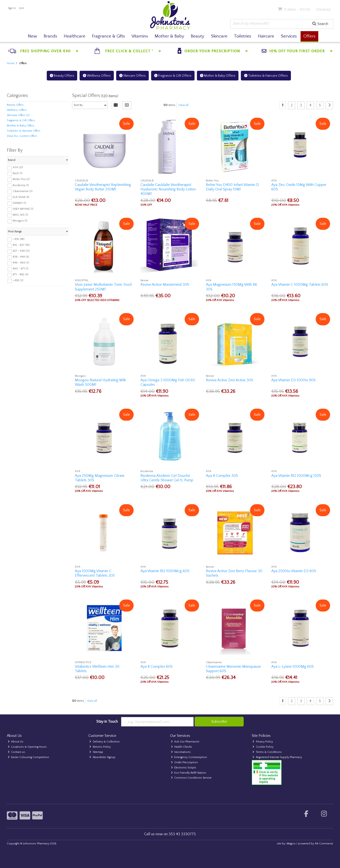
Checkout (323, 9)
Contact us (17, 752)
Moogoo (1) (20, 221)
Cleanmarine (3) (23, 191)
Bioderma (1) (21, 185)
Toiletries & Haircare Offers (266, 76)
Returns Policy (100, 747)
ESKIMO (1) (19, 203)
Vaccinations (181, 752)
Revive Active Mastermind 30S (165, 285)
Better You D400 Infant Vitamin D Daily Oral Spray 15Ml (232, 187)
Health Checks (182, 747)
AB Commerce (324, 844)
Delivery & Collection (104, 742)
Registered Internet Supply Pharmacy (277, 757)
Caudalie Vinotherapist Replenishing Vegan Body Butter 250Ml (103, 187)
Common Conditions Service (191, 778)
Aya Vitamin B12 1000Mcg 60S (165, 571)
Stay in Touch (107, 721)
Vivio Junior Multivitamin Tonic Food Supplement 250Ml (103, 287)
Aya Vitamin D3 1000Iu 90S (293, 380)
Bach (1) (18, 173)
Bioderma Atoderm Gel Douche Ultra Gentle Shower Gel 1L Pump (167, 478)
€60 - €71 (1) (21, 269)
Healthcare (74, 36)
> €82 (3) (18, 280)
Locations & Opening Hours (27, 747)
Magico (291, 844)
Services (289, 36)
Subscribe (219, 721)
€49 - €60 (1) (21, 263)
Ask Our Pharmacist (185, 742)
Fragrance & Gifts (108, 36)
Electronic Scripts (184, 768)
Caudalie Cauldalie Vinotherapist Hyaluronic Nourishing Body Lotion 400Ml (168, 189)
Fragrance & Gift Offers (173, 76)
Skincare (219, 36)
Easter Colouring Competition (29, 757)
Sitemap (96, 752)
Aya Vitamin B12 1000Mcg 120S (296, 476)
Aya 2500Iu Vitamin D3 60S (294, 571)
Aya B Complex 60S (157, 667)
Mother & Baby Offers (218, 76)
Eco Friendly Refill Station (189, 773)
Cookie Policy (263, 747)
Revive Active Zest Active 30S (229, 380)
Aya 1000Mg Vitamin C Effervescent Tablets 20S (95, 573)
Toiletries (243, 36)
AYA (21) (18, 167)
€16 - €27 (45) (21, 245)
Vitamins (140, 36)
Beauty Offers (62, 76)
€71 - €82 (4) (21, 275)
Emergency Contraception (189, 757)
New (32, 36)
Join (22, 8)
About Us (16, 742)
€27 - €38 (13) (21, 251)
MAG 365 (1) (20, 215)
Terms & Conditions (267, 752)
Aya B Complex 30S (222, 476)
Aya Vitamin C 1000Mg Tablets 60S (300, 285)
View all (183, 105)
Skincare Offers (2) (18, 115)
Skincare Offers (132, 76)
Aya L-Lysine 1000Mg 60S (293, 667)
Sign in (12, 8)
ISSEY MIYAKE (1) (23, 209)
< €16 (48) (19, 239)
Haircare (266, 36)
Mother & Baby (169, 36)
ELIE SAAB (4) (21, 197)
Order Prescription (185, 762)
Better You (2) (21, 179)
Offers (309, 36)
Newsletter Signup (102, 757)
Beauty (198, 36)
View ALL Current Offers (22, 136)
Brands (50, 36)
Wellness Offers (97, 76)
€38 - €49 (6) (21, 257)
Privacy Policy (263, 742)
